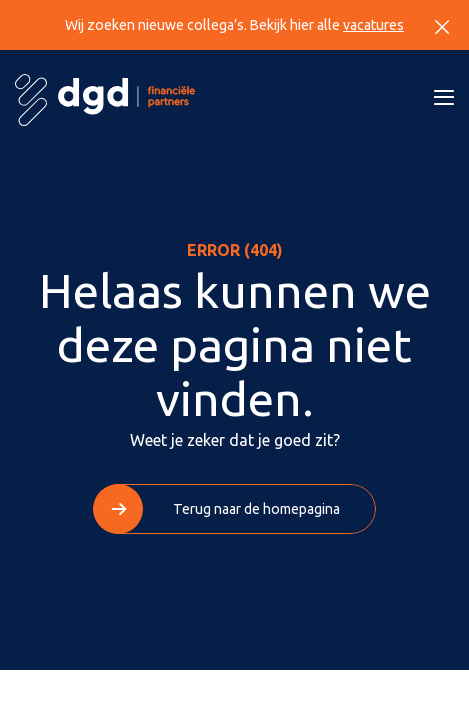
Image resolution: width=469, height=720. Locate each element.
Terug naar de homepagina (256, 509)
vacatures (373, 25)
